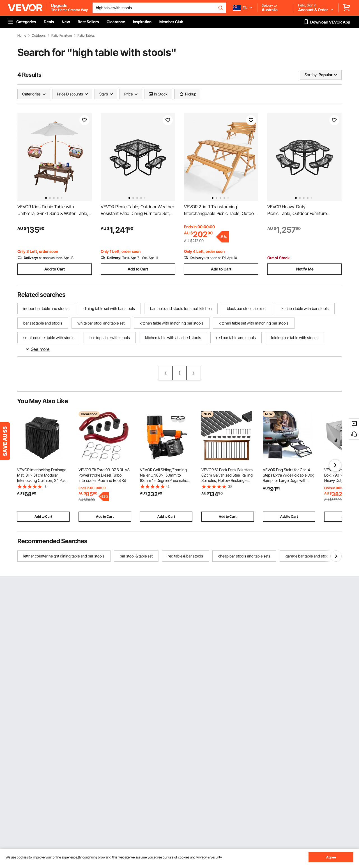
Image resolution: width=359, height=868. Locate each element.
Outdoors (39, 36)
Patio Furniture (62, 36)
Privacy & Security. (209, 857)
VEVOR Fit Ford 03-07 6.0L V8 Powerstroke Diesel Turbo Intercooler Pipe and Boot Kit (104, 475)
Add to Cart (55, 269)
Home (22, 36)
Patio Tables (86, 36)
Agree (331, 857)
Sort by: (311, 75)
